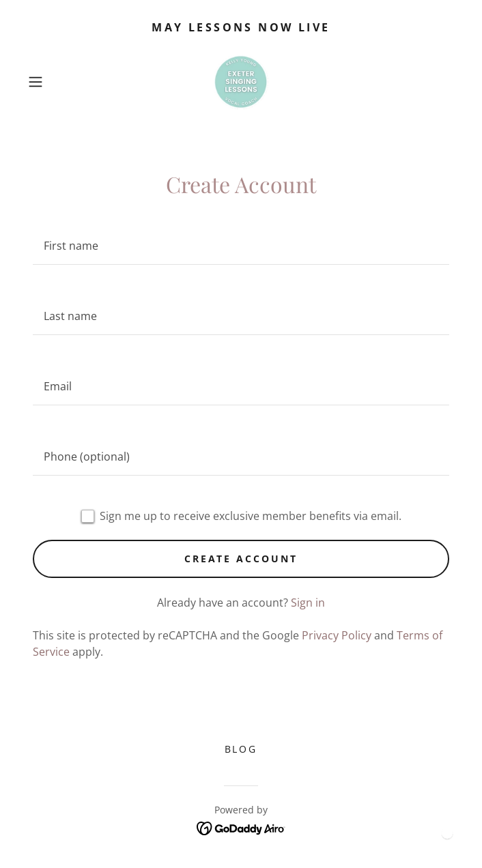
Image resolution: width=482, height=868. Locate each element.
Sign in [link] (308, 603)
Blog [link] (241, 749)
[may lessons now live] (241, 27)
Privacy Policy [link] (337, 635)
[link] (241, 82)
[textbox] (241, 246)
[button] (55, 82)
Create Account (241, 559)
